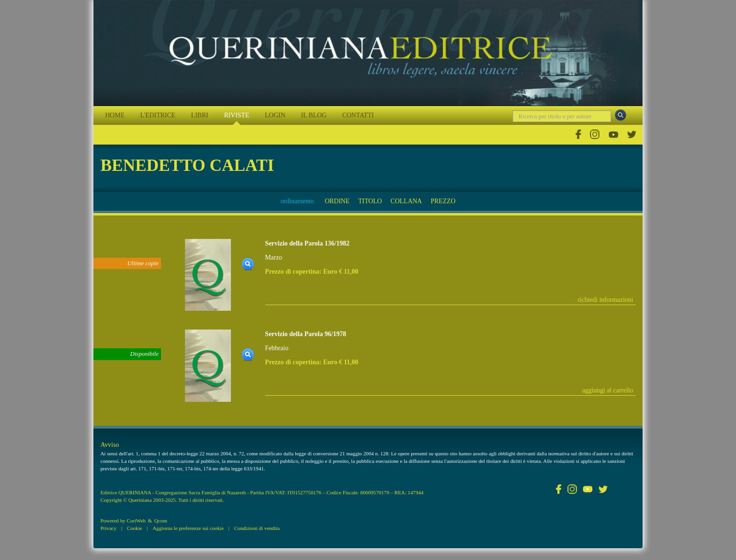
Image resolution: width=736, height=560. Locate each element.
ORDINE (337, 201)
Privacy (108, 528)
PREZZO (443, 201)
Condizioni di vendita (257, 528)
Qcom (161, 521)
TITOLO (370, 201)
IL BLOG (314, 115)
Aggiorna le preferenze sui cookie (188, 528)
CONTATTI (358, 115)
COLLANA (406, 201)
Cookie (134, 528)
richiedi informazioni (605, 300)
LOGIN (275, 115)
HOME (115, 115)
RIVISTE (237, 115)
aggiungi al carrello (608, 390)
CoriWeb (136, 521)
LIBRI (200, 115)
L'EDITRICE (158, 115)
